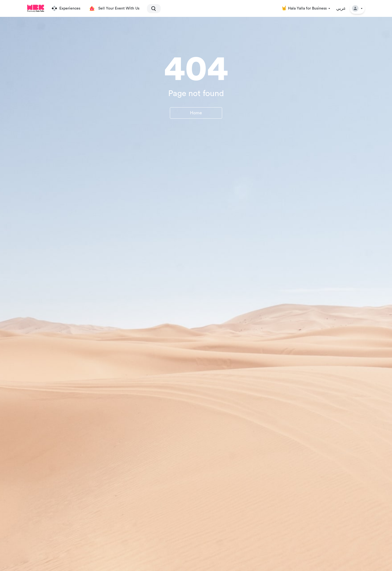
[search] (151, 8)
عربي (341, 8)
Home (196, 113)
